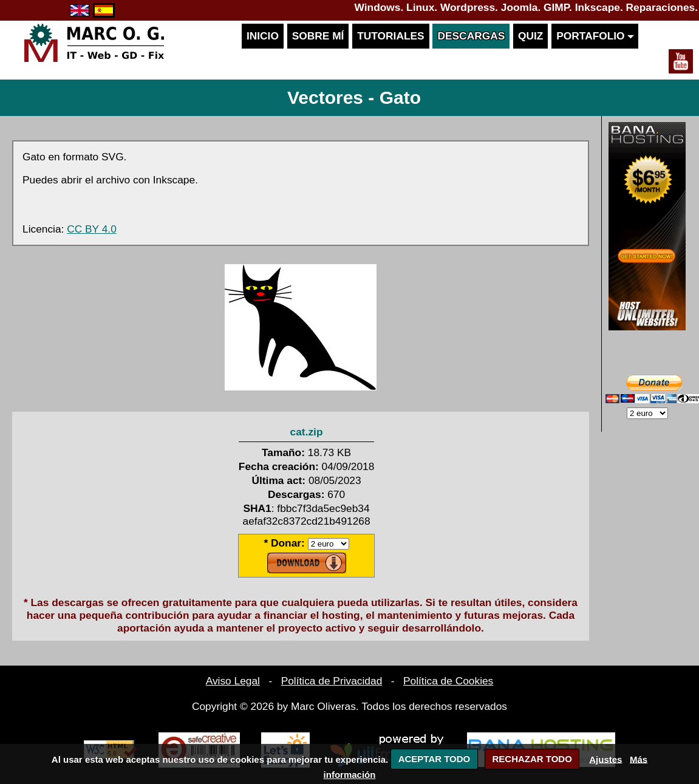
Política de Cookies (448, 681)
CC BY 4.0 (92, 229)
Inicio (263, 36)
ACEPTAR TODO (435, 759)
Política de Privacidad (332, 681)
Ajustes (605, 759)
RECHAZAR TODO (532, 759)
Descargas (471, 36)
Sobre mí (318, 36)
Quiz (530, 36)
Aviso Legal (233, 681)
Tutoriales (390, 36)
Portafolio (595, 36)
